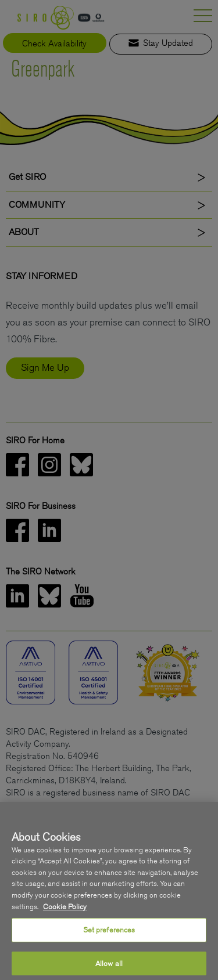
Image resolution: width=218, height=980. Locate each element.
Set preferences (109, 946)
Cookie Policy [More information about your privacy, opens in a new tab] (65, 923)
